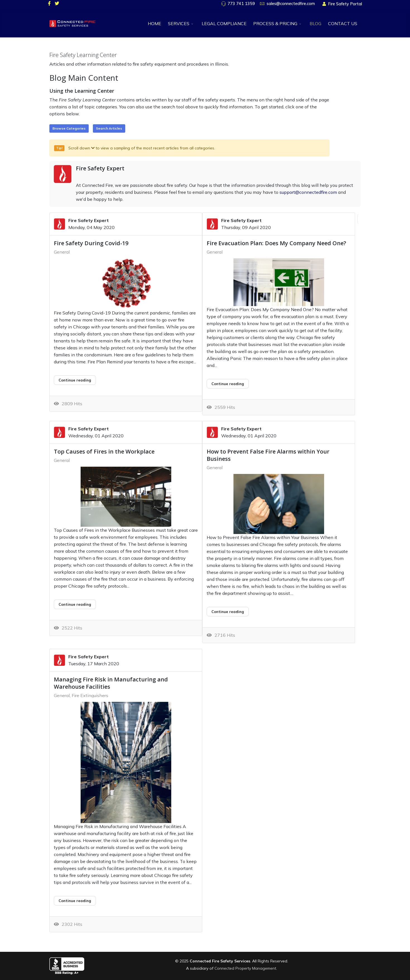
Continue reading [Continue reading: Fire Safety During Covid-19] (75, 380)
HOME (155, 23)
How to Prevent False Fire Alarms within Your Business (268, 455)
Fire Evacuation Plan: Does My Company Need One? (276, 243)
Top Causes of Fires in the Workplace (104, 451)
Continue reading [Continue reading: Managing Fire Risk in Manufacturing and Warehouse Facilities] (75, 901)
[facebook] (49, 3)
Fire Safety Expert (100, 168)
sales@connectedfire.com (291, 4)
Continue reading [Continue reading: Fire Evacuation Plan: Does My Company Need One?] (228, 384)
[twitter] (57, 3)
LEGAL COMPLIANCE (224, 23)
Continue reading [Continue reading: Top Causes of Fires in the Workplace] (75, 604)
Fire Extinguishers (90, 695)
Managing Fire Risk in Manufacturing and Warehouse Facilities (111, 683)
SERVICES (179, 23)
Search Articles (109, 128)
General (62, 252)
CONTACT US (343, 23)
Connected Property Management (245, 968)
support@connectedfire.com (308, 192)
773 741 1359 (241, 4)
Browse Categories (69, 128)
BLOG (315, 23)
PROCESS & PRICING (275, 23)
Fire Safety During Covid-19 (91, 243)
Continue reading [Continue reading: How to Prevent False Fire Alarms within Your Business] (228, 612)
